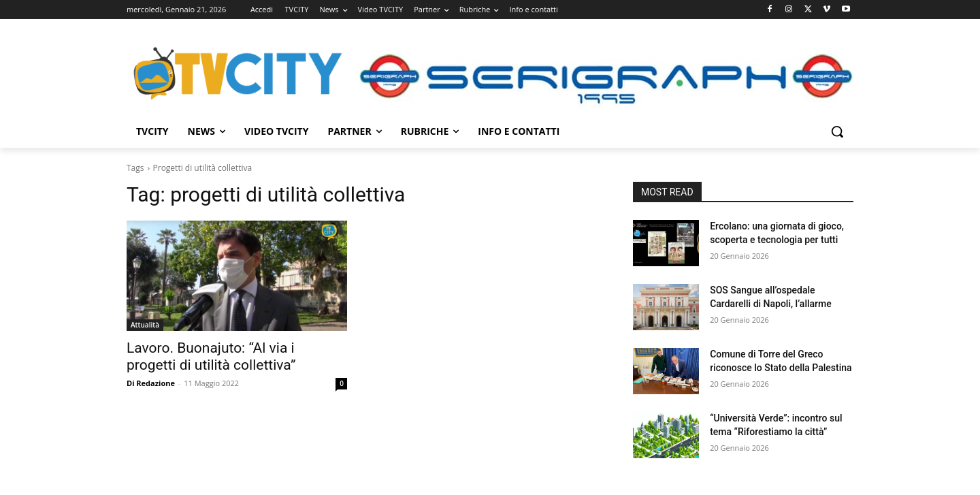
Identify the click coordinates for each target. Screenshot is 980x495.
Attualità (145, 325)
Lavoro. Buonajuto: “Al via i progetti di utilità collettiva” (211, 356)
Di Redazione (151, 383)
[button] (837, 131)
